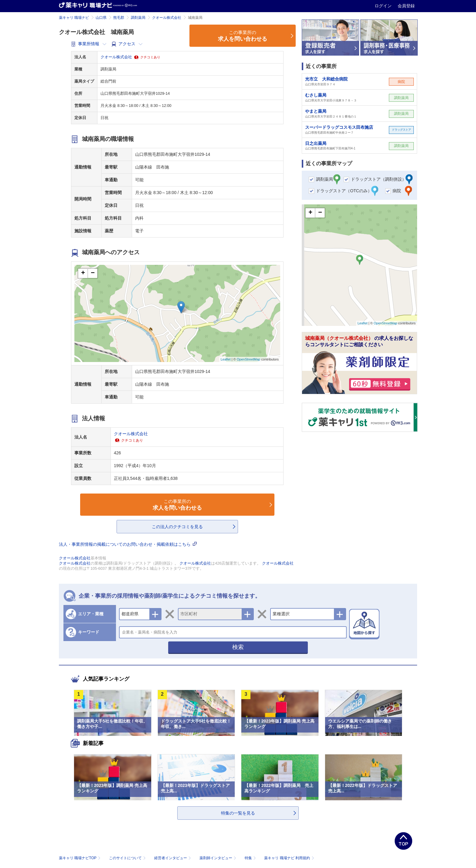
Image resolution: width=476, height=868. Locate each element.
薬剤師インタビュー (218, 858)
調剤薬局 (138, 18)
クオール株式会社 (167, 18)
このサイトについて (128, 858)
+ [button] (83, 273)
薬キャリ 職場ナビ (74, 18)
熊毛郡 (119, 18)
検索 (238, 647)
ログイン (384, 6)
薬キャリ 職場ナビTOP (80, 858)
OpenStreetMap (249, 359)
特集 (251, 858)
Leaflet (226, 359)
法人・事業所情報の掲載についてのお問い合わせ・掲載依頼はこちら (128, 544)
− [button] (93, 273)
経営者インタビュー (173, 858)
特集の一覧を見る (238, 813)
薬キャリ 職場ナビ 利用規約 (289, 858)
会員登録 (406, 6)
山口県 (101, 18)
